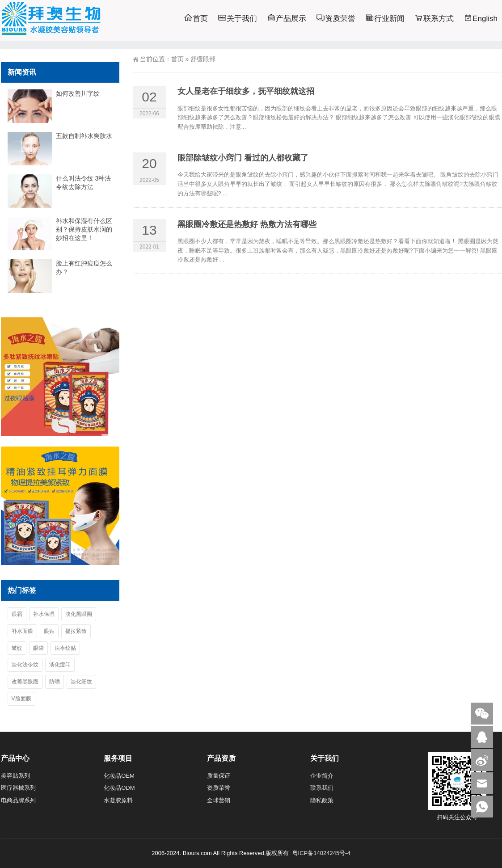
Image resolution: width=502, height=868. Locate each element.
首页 (177, 59)
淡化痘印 (60, 665)
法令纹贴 (65, 648)
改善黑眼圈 (25, 682)
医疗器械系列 (18, 788)
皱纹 (17, 648)
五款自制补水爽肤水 (84, 136)
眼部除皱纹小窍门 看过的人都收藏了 (243, 158)
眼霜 (17, 614)
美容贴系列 (15, 776)
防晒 (55, 682)
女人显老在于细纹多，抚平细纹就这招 (246, 91)
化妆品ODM (119, 788)
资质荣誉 (219, 788)
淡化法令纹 (25, 665)
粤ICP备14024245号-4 (321, 853)
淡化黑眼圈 (79, 614)
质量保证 (219, 776)
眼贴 (49, 631)
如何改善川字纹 (78, 93)
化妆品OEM (119, 776)
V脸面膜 (21, 699)
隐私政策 (322, 800)
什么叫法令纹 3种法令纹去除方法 (84, 183)
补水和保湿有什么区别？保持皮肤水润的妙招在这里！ (84, 229)
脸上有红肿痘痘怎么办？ (84, 268)
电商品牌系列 (18, 800)
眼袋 (38, 648)
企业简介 (322, 776)
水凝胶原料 (118, 800)
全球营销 (219, 800)
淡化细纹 (81, 682)
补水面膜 (22, 631)
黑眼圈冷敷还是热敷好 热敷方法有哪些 (247, 224)
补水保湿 (44, 614)
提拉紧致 (76, 631)
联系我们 (322, 788)
